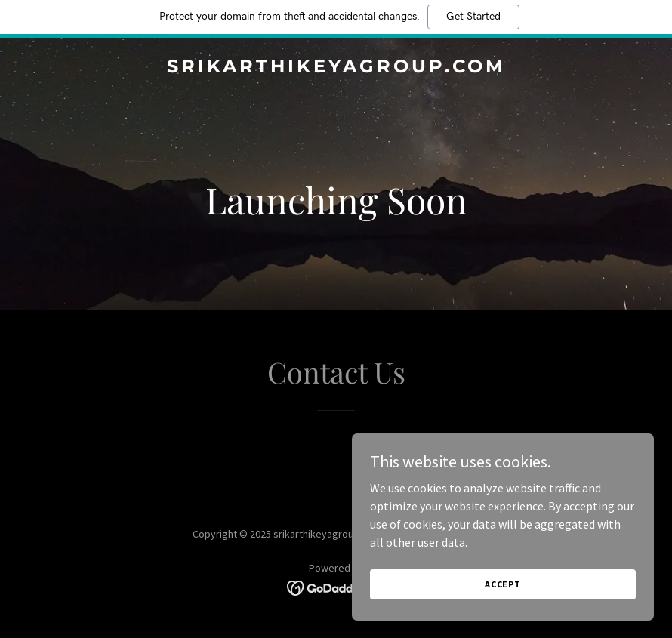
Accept (503, 584)
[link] (336, 68)
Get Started (473, 17)
